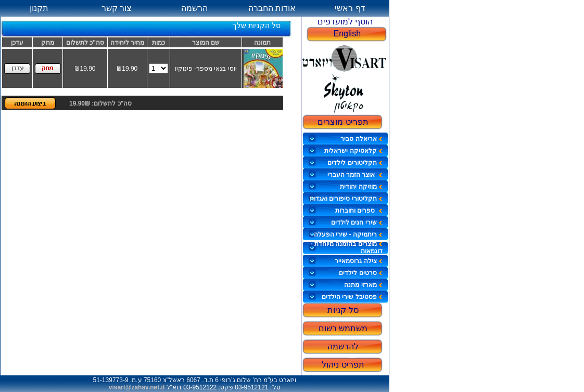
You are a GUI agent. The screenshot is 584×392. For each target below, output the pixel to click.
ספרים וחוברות (359, 211)
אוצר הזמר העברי (355, 175)
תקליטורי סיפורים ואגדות (346, 199)
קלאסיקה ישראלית (353, 151)
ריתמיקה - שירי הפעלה (348, 234)
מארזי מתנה (363, 285)
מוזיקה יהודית (361, 187)
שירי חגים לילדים (357, 223)
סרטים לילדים (360, 273)
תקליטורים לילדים (355, 163)
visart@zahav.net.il (137, 387)
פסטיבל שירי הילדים (352, 297)
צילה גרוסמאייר (358, 261)
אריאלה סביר (361, 139)
